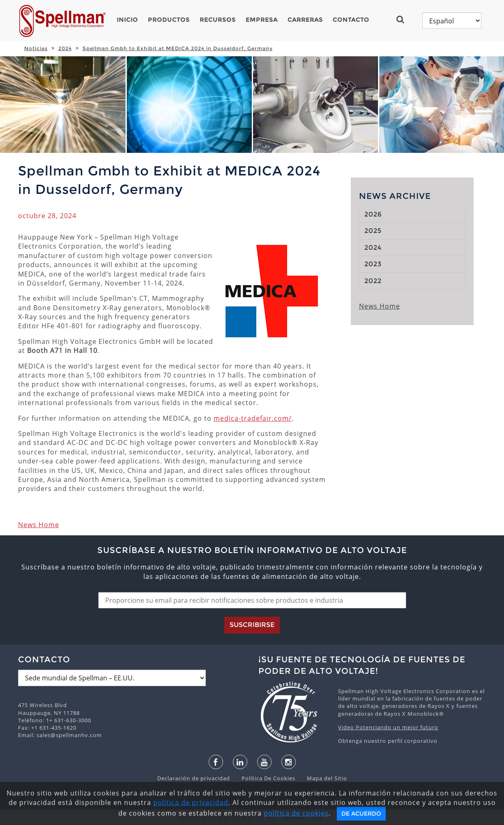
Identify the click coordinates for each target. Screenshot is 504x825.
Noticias (36, 48)
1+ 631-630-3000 (69, 720)
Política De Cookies (264, 778)
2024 (65, 48)
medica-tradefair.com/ (253, 418)
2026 (373, 214)
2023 (373, 264)
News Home (39, 525)
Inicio (127, 20)
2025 (373, 231)
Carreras (305, 20)
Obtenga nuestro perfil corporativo (388, 741)
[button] (404, 19)
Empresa (262, 20)
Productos (169, 20)
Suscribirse (252, 625)
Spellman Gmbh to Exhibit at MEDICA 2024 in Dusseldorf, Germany (178, 48)
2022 (373, 281)
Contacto (351, 20)
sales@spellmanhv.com (69, 735)
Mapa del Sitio (322, 778)
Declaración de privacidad (194, 778)
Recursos (218, 20)
